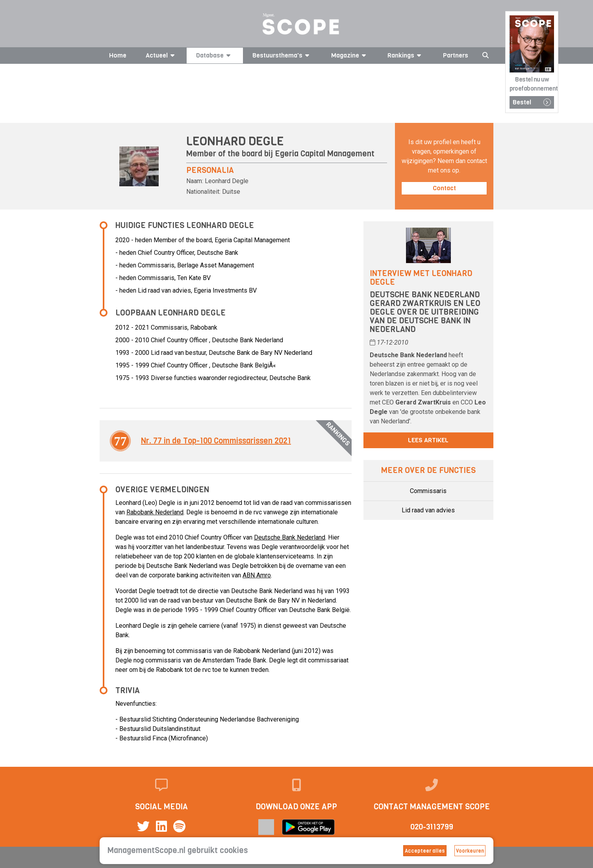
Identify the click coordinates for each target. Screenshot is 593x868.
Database (215, 55)
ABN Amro (257, 575)
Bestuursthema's (282, 55)
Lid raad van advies (428, 510)
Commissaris (428, 491)
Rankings (406, 55)
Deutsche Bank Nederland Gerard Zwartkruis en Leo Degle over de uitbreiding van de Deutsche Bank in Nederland (425, 312)
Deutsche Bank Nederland (290, 537)
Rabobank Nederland (155, 512)
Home (118, 55)
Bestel (532, 102)
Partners (456, 55)
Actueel (161, 55)
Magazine (350, 55)
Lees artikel (428, 440)
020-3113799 (432, 827)
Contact (444, 188)
